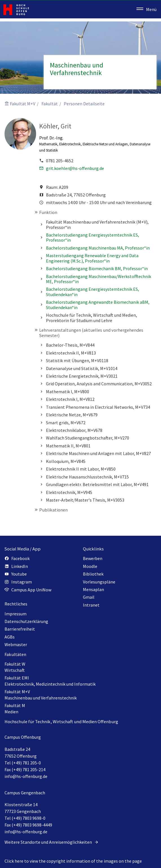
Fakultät (50, 104)
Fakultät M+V (23, 104)
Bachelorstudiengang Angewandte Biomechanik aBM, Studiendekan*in (98, 305)
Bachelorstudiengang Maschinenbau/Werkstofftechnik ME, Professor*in (99, 279)
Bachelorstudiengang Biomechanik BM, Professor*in (97, 268)
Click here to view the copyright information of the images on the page (73, 861)
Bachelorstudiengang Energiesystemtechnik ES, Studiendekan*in (92, 292)
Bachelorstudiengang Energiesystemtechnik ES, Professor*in (92, 237)
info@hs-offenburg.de (26, 776)
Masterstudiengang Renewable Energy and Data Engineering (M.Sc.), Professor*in (92, 258)
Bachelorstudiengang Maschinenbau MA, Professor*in (98, 248)
